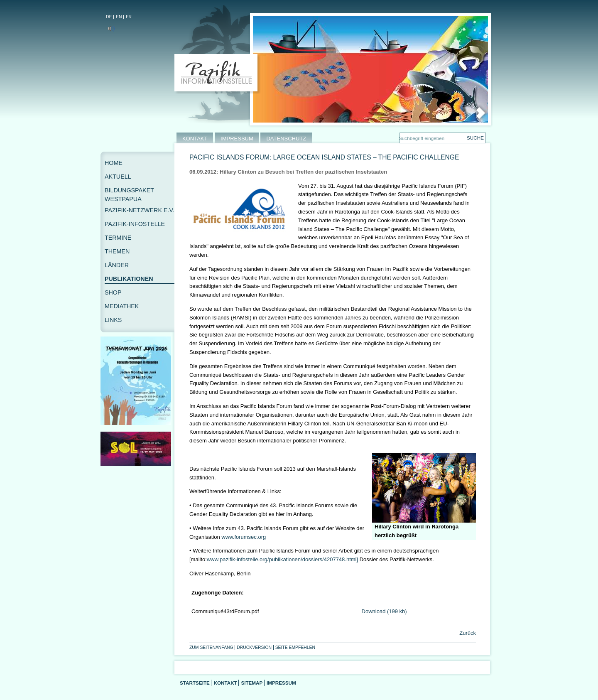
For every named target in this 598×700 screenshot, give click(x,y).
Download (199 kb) (384, 611)
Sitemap (252, 683)
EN (119, 17)
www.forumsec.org (244, 537)
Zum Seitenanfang (211, 647)
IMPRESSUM (237, 139)
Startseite (195, 683)
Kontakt (225, 683)
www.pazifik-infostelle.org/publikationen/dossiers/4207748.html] (282, 559)
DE (109, 17)
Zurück (467, 633)
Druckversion (254, 647)
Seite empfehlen (295, 647)
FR (129, 17)
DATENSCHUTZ (286, 139)
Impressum (281, 683)
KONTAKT (195, 139)
